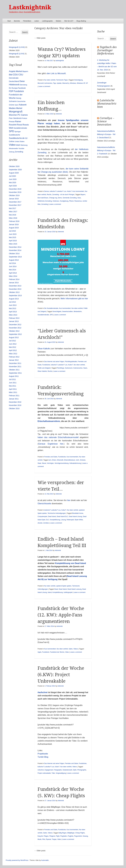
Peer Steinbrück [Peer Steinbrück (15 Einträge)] (15, 118)
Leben (37, 21)
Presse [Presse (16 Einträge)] (12, 122)
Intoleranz (56, 201)
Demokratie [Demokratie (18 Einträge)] (14, 78)
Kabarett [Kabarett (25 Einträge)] (23, 105)
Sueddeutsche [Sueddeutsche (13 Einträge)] (14, 135)
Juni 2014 (13, 266)
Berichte (17, 21)
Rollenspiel (70, 520)
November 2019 (15, 192)
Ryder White (79, 520)
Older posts (40, 38)
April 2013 (13, 312)
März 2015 (13, 244)
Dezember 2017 (15, 202)
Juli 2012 (12, 341)
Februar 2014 (14, 279)
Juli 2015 (12, 231)
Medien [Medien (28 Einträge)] (12, 108)
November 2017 (15, 205)
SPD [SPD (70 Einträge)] (11, 131)
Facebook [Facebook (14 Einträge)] (22, 88)
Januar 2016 (14, 224)
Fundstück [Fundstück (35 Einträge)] (19, 91)
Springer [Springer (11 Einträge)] (18, 132)
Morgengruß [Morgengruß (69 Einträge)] (16, 111)
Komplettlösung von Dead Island (71, 563)
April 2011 (13, 389)
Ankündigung (78, 80)
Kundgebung (64, 201)
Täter (53, 773)
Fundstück (46, 652)
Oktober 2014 (14, 254)
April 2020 (13, 186)
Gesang (85, 836)
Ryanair (49, 839)
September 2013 (15, 295)
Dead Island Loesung (74, 589)
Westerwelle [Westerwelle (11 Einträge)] (13, 148)
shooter (40, 523)
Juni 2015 (13, 234)
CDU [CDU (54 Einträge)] (15, 75)
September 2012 (15, 334)
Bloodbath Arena (78, 513)
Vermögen (50, 463)
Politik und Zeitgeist (44, 368)
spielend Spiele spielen (64, 586)
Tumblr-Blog (43, 757)
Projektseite (43, 754)
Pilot (44, 839)
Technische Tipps (62, 80)
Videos (76, 649)
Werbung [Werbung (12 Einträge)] (24, 145)
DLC (48, 520)
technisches (48, 83)
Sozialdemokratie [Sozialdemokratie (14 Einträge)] (20, 128)
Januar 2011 (14, 399)
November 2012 (15, 328)
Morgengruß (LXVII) (17, 54)
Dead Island (52, 517)
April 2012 (13, 350)
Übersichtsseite (45, 504)
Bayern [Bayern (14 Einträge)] (25, 71)
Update (59, 83)
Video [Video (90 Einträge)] (12, 145)
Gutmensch (69, 368)
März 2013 (13, 315)
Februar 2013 (14, 318)
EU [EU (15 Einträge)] (10, 88)
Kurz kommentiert (78, 191)
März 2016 (13, 218)
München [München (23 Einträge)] (13, 115)
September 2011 (15, 373)
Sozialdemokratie (43, 315)
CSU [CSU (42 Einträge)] (21, 75)
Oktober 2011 (14, 370)
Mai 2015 (12, 237)
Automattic (45, 860)
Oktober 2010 (14, 408)
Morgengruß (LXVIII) (17, 47)
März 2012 (13, 354)
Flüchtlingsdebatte (71, 362)
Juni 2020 (13, 179)
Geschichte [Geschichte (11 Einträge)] (21, 101)
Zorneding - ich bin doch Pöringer (63, 195)
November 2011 (15, 367)
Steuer (44, 463)
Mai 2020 (12, 183)
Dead (56, 589)
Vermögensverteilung (62, 463)
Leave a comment (44, 86)
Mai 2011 (12, 386)
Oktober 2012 (14, 331)
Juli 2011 (12, 379)
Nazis (85, 368)
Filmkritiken (27, 21)
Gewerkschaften (67, 312)
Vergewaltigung (61, 773)
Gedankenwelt (67, 770)
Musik (40, 839)
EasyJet (40, 836)
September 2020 (15, 170)
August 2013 (14, 299)
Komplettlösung (55, 520)
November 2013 (15, 289)
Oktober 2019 (14, 195)
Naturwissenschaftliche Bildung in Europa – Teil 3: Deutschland (106, 134)
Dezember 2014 (15, 247)
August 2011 (14, 376)
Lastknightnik (30, 7)
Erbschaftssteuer (70, 460)
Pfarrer (71, 201)
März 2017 (13, 212)
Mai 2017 (12, 208)
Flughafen (64, 836)
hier (69, 500)
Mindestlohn (78, 312)
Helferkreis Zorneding (45, 201)
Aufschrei (41, 770)
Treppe (54, 839)
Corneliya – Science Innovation (106, 121)
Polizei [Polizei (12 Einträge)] (25, 118)
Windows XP (81, 83)
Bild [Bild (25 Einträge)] (11, 75)
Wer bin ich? (69, 21)
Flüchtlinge (60, 368)
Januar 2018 (14, 199)
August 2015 (14, 228)
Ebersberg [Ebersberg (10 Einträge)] (23, 85)
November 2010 (15, 405)
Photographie (82, 770)
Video (67, 652)
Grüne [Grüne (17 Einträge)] (11, 105)
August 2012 (14, 337)
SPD (51, 315)
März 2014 (13, 276)
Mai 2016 (12, 215)
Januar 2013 (14, 321)
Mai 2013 (12, 308)
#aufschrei (43, 692)
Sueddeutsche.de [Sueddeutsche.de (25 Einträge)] (17, 138)
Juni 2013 (13, 305)
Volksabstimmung (75, 463)
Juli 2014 (12, 263)
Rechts (49, 195)
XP (87, 83)
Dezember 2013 (15, 286)
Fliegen (46, 836)
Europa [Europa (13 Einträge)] (15, 88)
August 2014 (14, 260)
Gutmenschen (78, 368)
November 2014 (15, 250)
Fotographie (58, 770)
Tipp (54, 83)
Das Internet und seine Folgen (54, 362)
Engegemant (49, 770)
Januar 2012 (14, 360)
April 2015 (13, 241)
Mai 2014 (12, 270)
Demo (60, 198)
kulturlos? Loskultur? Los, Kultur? (61, 191)
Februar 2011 (14, 396)
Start (9, 21)
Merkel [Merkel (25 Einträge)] (19, 108)
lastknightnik (60, 61)
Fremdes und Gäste (51, 457)
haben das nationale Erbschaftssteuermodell (59, 437)
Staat (39, 463)
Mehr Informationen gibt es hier (74, 299)
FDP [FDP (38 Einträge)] (11, 91)
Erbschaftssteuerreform (49, 421)
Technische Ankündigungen (57, 513)
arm (50, 460)
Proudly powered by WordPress (17, 860)
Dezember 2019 (15, 189)
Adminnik (59, 114)
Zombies (46, 523)
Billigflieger (71, 833)
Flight (58, 836)
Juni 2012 (13, 344)
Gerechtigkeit (57, 312)
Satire (71, 649)
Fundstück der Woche (57, 652)
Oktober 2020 (14, 166)
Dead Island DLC (62, 517)
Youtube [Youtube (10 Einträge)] (21, 148)
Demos (46, 191)
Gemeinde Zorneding (70, 198)
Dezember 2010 (15, 402)
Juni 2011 (13, 383)
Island (50, 592)
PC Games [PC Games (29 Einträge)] (23, 115)
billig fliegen (63, 833)
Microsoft (41, 83)
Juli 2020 (12, 176)
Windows (73, 83)
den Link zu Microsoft (56, 73)
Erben (54, 460)
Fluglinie (71, 836)
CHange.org (53, 198)
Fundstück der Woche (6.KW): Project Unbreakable (61, 675)
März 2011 (13, 392)
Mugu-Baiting (81, 21)
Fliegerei (52, 836)
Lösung (63, 520)
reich (78, 460)
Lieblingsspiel (68, 592)
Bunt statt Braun (43, 198)
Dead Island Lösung (75, 517)
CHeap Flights (80, 833)
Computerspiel (42, 517)
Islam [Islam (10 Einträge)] (17, 105)
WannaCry (66, 83)
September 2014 (15, 257)
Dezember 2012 (15, 325)
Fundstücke (46, 365)
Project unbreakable (44, 773)
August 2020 (14, 173)
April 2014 (13, 273)
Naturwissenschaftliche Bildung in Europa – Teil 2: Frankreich (106, 150)
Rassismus (78, 201)
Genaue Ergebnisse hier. (51, 444)
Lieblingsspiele (47, 21)
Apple (40, 652)
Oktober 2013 (14, 292)
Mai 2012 (12, 347)
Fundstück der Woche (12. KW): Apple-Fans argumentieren (61, 615)
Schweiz (83, 460)
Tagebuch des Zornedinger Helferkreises (107, 50)
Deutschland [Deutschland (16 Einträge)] (14, 81)
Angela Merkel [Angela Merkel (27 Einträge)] (15, 71)
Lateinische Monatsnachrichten (107, 104)
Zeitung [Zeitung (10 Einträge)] (12, 152)
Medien (59, 21)
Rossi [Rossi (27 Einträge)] (19, 125)
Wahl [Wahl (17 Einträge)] (18, 145)
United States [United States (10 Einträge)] (20, 141)
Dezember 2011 (15, 363)
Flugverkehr (78, 836)
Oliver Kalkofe (44, 349)
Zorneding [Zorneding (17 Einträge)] (19, 152)
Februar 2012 (14, 357)
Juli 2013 (12, 302)
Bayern (83, 195)
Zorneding (45, 204)
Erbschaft (60, 460)
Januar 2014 (14, 283)
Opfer (75, 770)
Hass (79, 198)
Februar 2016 (14, 221)
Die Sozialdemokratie (51, 308)
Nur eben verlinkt (50, 80)
